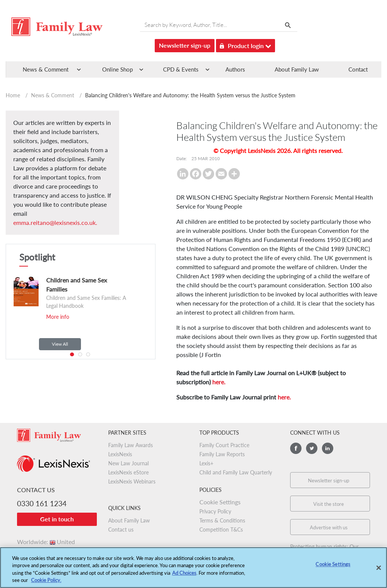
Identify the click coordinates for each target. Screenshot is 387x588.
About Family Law (297, 69)
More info (58, 317)
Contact (358, 69)
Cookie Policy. (46, 584)
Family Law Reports (222, 454)
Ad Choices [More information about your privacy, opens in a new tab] (184, 576)
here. (219, 382)
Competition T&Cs (221, 530)
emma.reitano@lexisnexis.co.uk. (55, 222)
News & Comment (53, 95)
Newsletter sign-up (185, 45)
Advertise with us (329, 527)
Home (13, 95)
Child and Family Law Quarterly (236, 472)
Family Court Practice (224, 445)
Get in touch (57, 519)
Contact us (121, 530)
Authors (235, 69)
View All (60, 344)
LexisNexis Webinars (132, 481)
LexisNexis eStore (128, 472)
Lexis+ (206, 463)
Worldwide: (46, 542)
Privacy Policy (215, 511)
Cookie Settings (220, 502)
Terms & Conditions (222, 520)
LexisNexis (120, 454)
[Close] (379, 571)
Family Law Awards (131, 445)
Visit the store (329, 504)
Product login (246, 44)
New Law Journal (128, 463)
